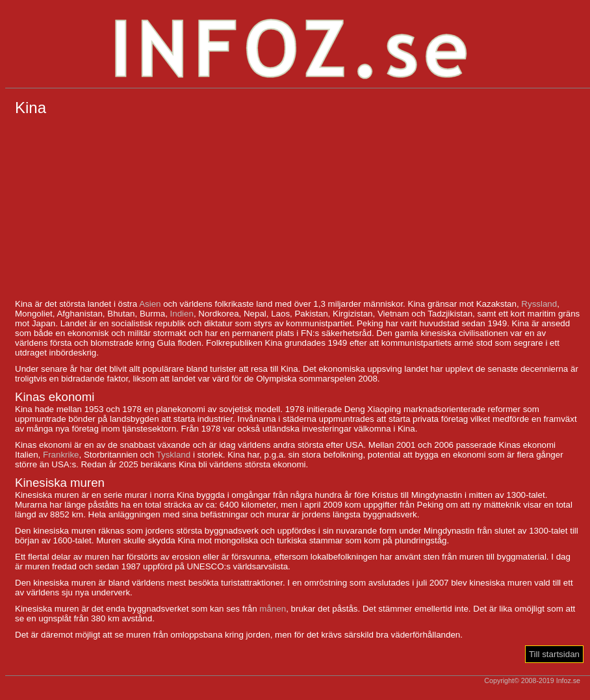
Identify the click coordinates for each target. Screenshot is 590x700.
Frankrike (61, 455)
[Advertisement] (298, 208)
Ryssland (539, 304)
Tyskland (174, 455)
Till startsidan (554, 654)
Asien (150, 304)
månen (273, 609)
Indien (182, 314)
